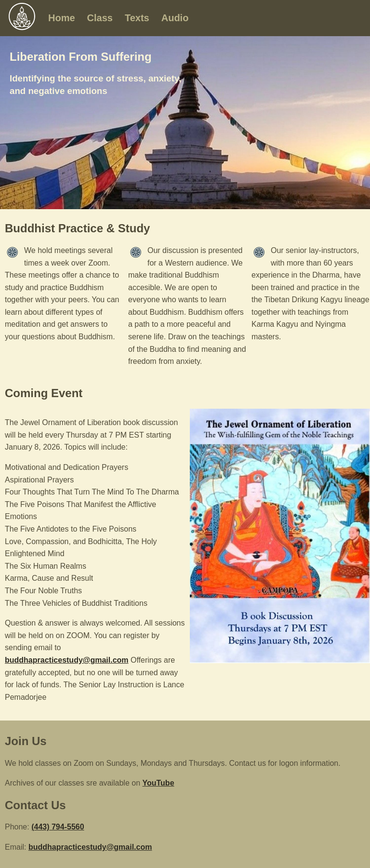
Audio (175, 18)
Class (100, 18)
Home (62, 18)
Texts (137, 18)
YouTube (158, 783)
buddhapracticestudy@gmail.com (67, 660)
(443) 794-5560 (58, 827)
